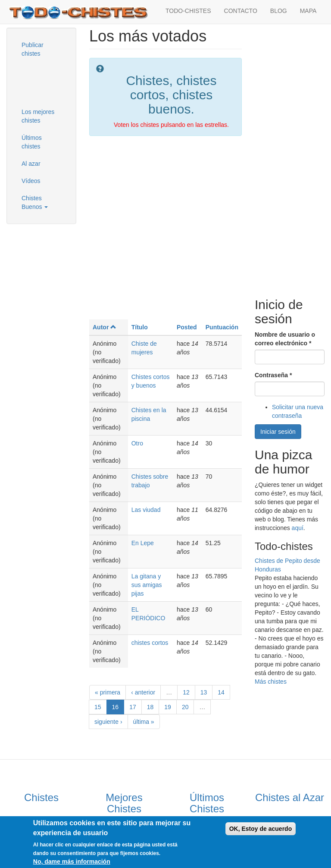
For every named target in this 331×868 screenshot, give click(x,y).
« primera (108, 692)
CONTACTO (241, 11)
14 (221, 692)
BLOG (279, 11)
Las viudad (146, 510)
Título (140, 327)
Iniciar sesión (278, 432)
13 (204, 692)
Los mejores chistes (38, 116)
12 (186, 692)
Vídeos (31, 181)
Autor (105, 327)
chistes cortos (150, 643)
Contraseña (273, 375)
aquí (298, 528)
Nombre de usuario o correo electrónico (285, 339)
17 (133, 707)
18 (150, 707)
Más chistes (271, 682)
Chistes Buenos (35, 202)
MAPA (308, 11)
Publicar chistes (33, 49)
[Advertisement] (58, 82)
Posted (187, 327)
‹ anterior (143, 692)
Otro (137, 443)
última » (144, 722)
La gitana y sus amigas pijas (147, 585)
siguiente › (108, 722)
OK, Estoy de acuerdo (261, 829)
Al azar (31, 164)
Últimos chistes (32, 142)
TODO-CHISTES (188, 11)
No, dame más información (72, 862)
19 (168, 707)
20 (185, 707)
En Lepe (143, 543)
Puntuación (222, 327)
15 (98, 707)
